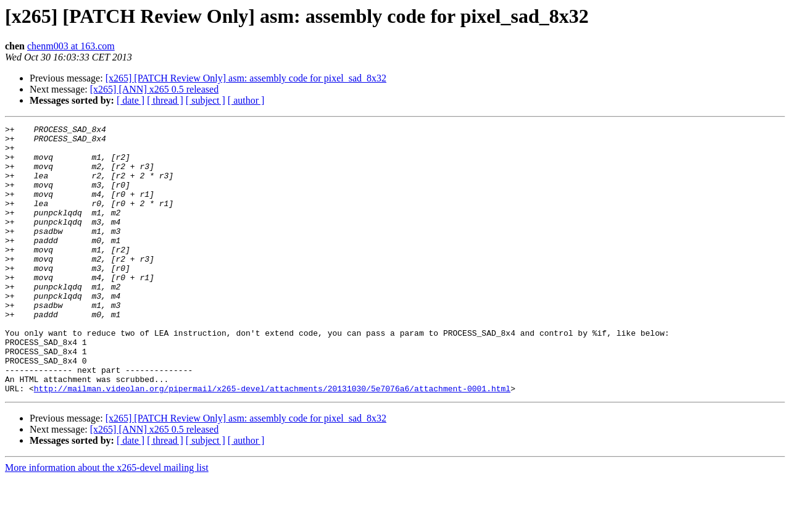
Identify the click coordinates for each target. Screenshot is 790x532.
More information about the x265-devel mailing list (107, 521)
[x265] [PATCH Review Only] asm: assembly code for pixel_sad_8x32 (246, 78)
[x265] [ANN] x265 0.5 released (154, 89)
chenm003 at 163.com (71, 46)
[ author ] (246, 100)
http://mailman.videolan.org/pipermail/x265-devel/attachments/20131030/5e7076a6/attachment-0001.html (272, 442)
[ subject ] (206, 100)
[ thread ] (165, 100)
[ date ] (131, 100)
